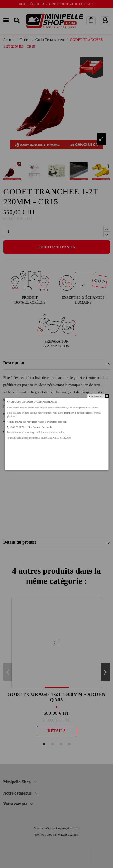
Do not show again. (97, 396)
